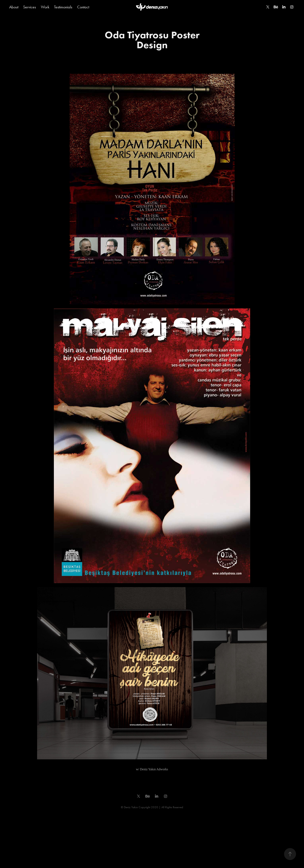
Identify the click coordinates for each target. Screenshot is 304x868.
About (14, 7)
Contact (83, 7)
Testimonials (63, 7)
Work (45, 7)
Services (30, 7)
